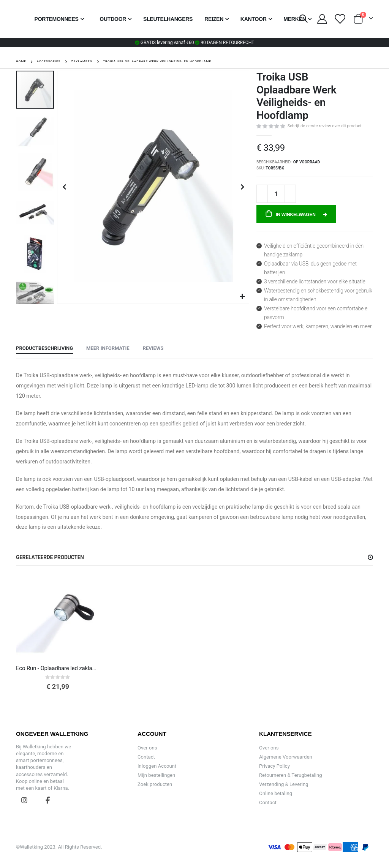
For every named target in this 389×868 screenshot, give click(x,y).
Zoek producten (155, 784)
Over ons (147, 748)
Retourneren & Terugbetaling (291, 775)
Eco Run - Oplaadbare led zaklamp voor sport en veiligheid (58, 668)
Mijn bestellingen (156, 775)
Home (21, 61)
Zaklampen (82, 62)
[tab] (44, 349)
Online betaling (276, 793)
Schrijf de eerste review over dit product (325, 126)
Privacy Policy (274, 766)
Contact (146, 757)
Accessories (49, 62)
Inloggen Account (157, 766)
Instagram (24, 800)
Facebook (47, 800)
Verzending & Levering (284, 784)
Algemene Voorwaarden (286, 757)
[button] (242, 297)
